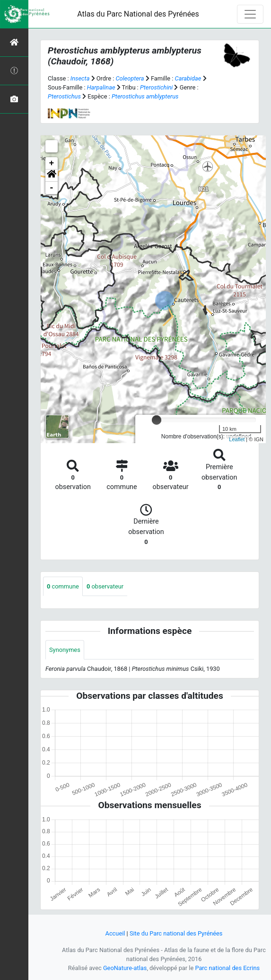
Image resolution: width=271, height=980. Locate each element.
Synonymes (65, 650)
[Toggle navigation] (250, 14)
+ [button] (52, 163)
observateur (105, 586)
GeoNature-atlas (125, 968)
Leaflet (237, 439)
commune (63, 586)
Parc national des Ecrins (227, 968)
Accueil (115, 933)
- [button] (52, 188)
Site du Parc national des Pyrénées (176, 933)
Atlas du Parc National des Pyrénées (138, 14)
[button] (52, 176)
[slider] (157, 420)
